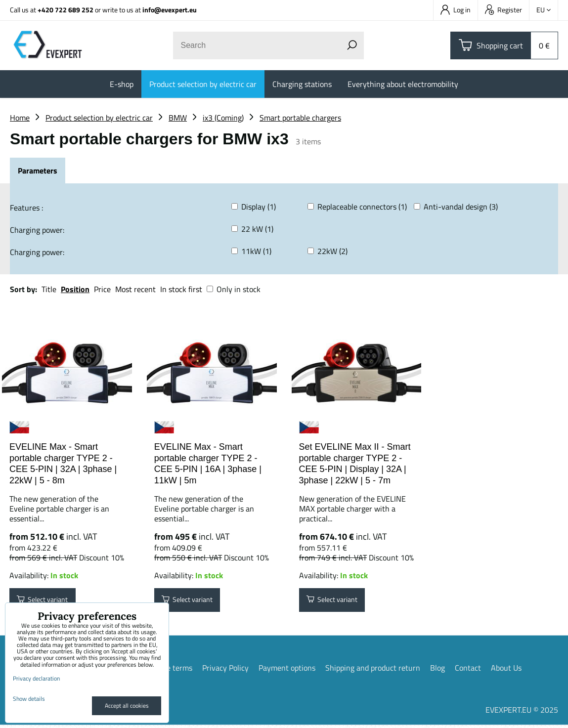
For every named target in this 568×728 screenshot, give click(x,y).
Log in (456, 10)
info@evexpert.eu (170, 10)
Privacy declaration (36, 678)
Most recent (135, 289)
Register (503, 10)
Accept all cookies (127, 706)
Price (102, 289)
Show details (29, 699)
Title (49, 289)
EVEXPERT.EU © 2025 (522, 713)
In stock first (181, 289)
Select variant (48, 601)
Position (75, 289)
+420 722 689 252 (66, 10)
